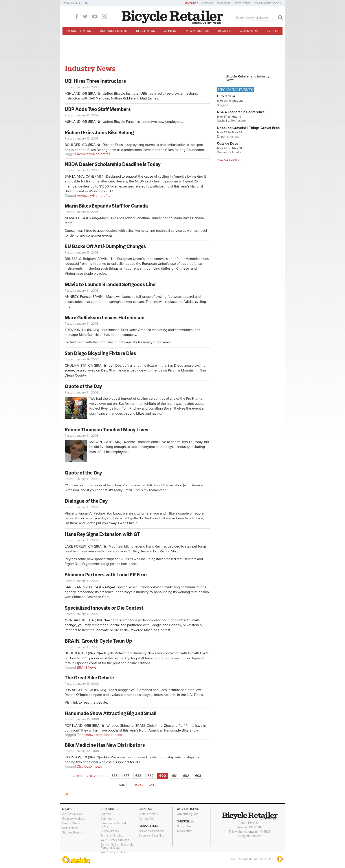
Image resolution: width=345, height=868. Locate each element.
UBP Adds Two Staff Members (98, 109)
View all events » (229, 160)
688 (138, 776)
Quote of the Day (83, 386)
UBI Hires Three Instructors (95, 81)
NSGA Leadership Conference (241, 112)
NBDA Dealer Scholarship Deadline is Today (113, 164)
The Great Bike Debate (89, 678)
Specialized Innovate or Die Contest (104, 608)
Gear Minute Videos (267, 3)
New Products (197, 31)
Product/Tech (71, 823)
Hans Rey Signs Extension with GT (102, 534)
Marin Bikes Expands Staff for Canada (106, 206)
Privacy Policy (110, 831)
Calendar (107, 819)
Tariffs (84, 3)
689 (150, 776)
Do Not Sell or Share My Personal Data (117, 846)
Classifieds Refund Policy (113, 825)
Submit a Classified (152, 835)
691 (175, 776)
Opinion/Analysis (74, 819)
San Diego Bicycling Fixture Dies (100, 353)
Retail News (146, 31)
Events (273, 31)
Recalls (224, 31)
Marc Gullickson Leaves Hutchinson (105, 317)
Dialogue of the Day (86, 501)
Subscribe (224, 3)
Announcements (114, 31)
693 (198, 776)
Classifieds (249, 31)
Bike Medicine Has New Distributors (105, 745)
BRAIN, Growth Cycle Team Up (98, 641)
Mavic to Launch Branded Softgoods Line (110, 284)
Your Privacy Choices (115, 840)
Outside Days (228, 143)
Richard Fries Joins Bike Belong (99, 132)
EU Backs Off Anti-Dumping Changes (105, 246)
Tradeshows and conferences (99, 735)
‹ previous (95, 776)
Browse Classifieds (152, 831)
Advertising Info (188, 814)
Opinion (170, 31)
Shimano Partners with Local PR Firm (106, 575)
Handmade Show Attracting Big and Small (111, 713)
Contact (207, 3)
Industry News (79, 31)
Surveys (106, 814)
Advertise (191, 3)
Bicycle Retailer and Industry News (248, 78)
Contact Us (146, 819)
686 (115, 776)
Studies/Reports (73, 832)
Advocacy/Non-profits (93, 154)
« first (78, 776)
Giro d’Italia (226, 96)
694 (122, 785)
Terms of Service (112, 835)
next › (138, 785)
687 (126, 776)
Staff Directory (149, 814)
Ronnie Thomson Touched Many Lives (106, 429)
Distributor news (89, 767)
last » (152, 785)
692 (186, 776)
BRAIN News (87, 668)
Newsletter (242, 3)
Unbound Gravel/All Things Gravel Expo (248, 128)
